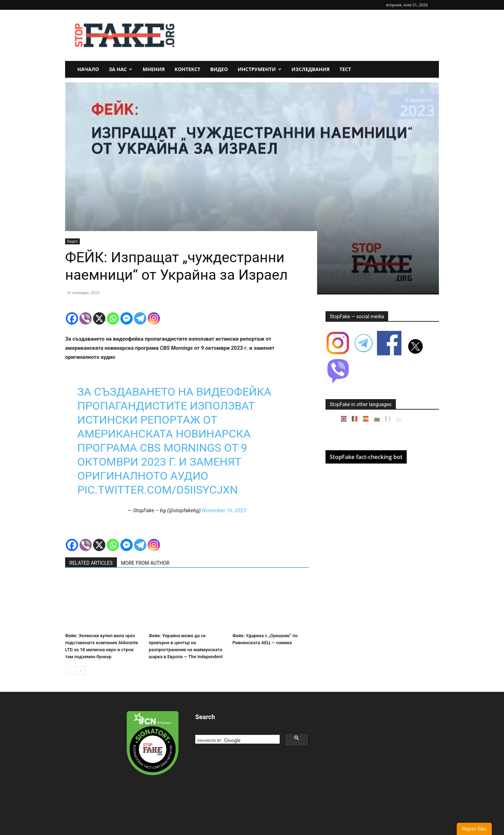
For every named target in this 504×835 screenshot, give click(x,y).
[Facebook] (72, 318)
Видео (219, 69)
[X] (99, 318)
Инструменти (260, 69)
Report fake (474, 829)
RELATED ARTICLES (91, 563)
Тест (345, 69)
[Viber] (86, 318)
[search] (237, 741)
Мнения (153, 69)
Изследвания (311, 69)
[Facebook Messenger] (127, 318)
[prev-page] (69, 671)
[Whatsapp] (113, 318)
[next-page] (81, 671)
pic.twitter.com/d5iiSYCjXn (157, 490)
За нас (121, 69)
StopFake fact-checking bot (366, 457)
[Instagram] (154, 318)
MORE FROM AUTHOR (145, 563)
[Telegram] (140, 318)
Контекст (188, 69)
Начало (88, 69)
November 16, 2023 (224, 510)
